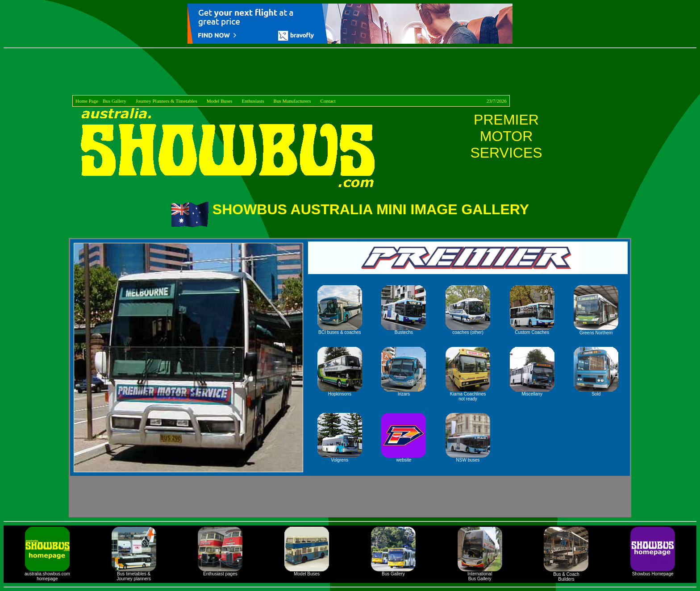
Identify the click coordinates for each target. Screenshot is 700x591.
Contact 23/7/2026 (414, 101)
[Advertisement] (350, 73)
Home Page (87, 101)
